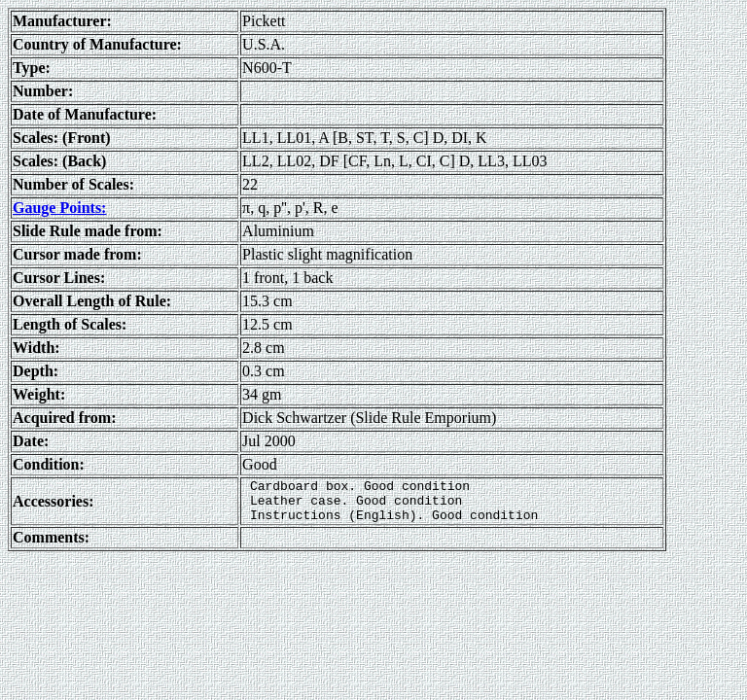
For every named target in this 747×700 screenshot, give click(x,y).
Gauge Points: (59, 208)
